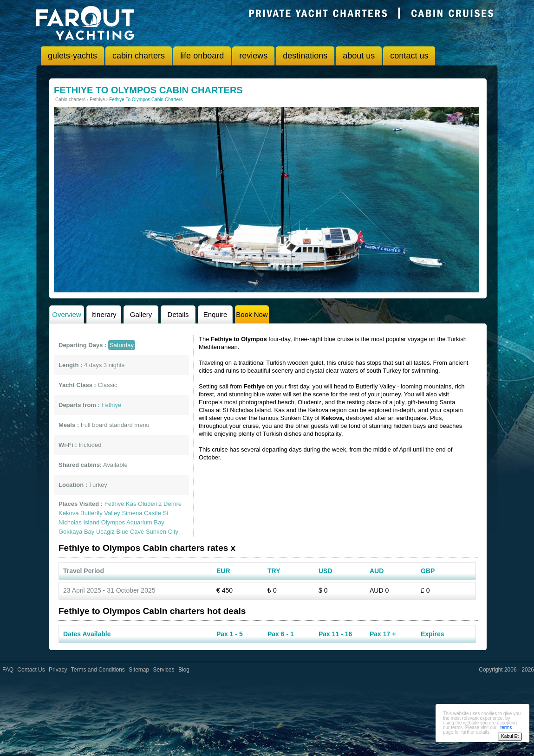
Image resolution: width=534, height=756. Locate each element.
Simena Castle (141, 513)
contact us (409, 56)
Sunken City (162, 532)
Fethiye (114, 504)
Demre (173, 504)
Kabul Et (510, 736)
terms (506, 727)
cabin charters (139, 56)
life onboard (202, 56)
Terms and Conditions (98, 670)
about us (359, 56)
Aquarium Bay (145, 522)
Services (164, 670)
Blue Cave (130, 532)
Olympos (113, 522)
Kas (131, 504)
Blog (184, 670)
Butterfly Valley (100, 513)
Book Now (252, 314)
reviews (253, 56)
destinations (305, 56)
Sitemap (139, 670)
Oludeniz (150, 504)
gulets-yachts (72, 56)
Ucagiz (105, 532)
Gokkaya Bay (76, 532)
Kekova (68, 513)
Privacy (58, 670)
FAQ (8, 670)
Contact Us (31, 670)
